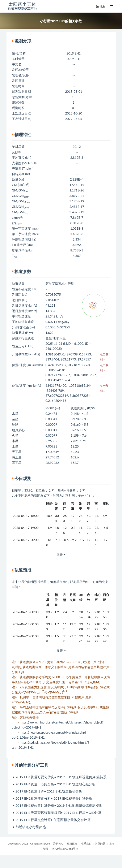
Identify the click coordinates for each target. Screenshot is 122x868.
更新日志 (72, 844)
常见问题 (100, 844)
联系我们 (86, 844)
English (100, 6)
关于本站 (58, 844)
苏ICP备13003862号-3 (65, 849)
